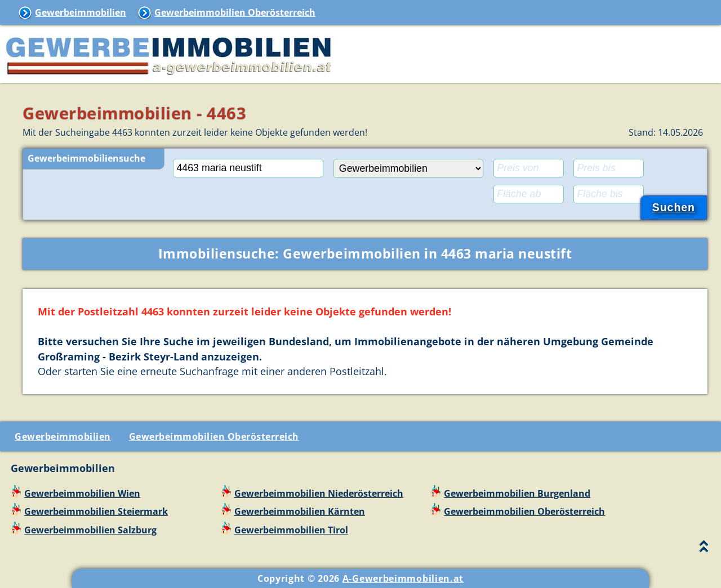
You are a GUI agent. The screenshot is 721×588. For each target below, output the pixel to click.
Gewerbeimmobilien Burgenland (517, 493)
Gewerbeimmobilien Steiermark (96, 511)
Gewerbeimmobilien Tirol (291, 530)
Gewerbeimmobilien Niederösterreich (319, 493)
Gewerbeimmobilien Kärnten (300, 511)
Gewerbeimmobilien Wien (82, 493)
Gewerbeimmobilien (81, 12)
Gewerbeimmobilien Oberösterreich (235, 12)
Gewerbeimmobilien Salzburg (90, 530)
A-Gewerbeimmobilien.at (403, 578)
